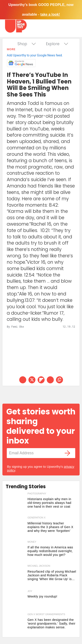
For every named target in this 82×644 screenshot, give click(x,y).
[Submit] (68, 453)
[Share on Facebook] (23, 380)
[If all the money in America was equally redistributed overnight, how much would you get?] (16, 552)
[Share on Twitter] (32, 380)
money (32, 542)
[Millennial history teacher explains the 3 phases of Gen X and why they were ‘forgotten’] (16, 527)
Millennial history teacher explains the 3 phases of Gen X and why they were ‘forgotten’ (51, 527)
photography (37, 494)
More (11, 49)
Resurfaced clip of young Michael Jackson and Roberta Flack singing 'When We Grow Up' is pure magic (52, 575)
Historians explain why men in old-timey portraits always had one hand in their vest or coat (49, 503)
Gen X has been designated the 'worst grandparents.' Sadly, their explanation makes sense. (51, 624)
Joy (30, 591)
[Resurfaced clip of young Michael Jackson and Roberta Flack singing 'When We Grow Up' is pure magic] (16, 576)
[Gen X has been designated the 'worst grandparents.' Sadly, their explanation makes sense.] (16, 624)
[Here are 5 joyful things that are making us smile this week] (16, 600)
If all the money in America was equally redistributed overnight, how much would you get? (50, 551)
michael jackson (39, 566)
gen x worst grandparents (46, 614)
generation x (37, 518)
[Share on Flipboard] (41, 380)
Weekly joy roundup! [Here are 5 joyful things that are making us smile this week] (42, 596)
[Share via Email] (50, 380)
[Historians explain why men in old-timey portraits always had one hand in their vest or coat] (16, 503)
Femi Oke (18, 327)
